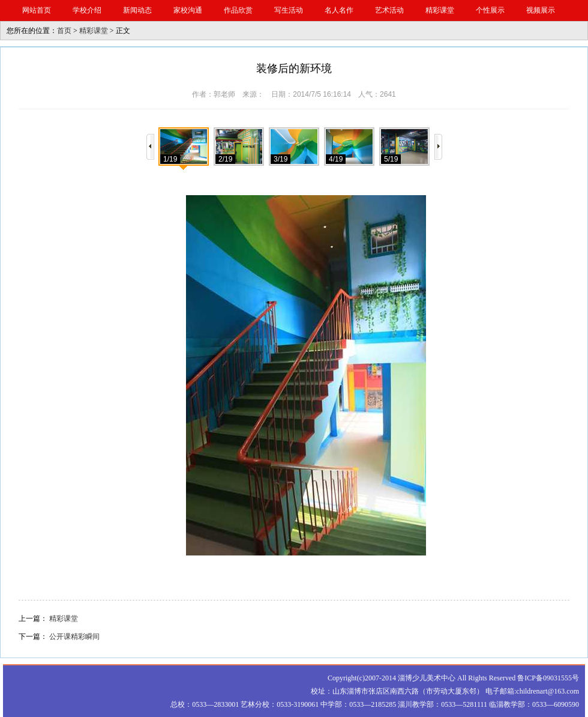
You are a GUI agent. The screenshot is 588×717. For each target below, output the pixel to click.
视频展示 (541, 10)
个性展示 (490, 10)
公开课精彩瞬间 (74, 637)
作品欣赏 (238, 10)
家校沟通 (188, 10)
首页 (64, 31)
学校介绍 (87, 10)
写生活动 (289, 10)
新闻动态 (137, 10)
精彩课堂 (440, 10)
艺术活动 (389, 10)
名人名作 (339, 10)
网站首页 (37, 10)
